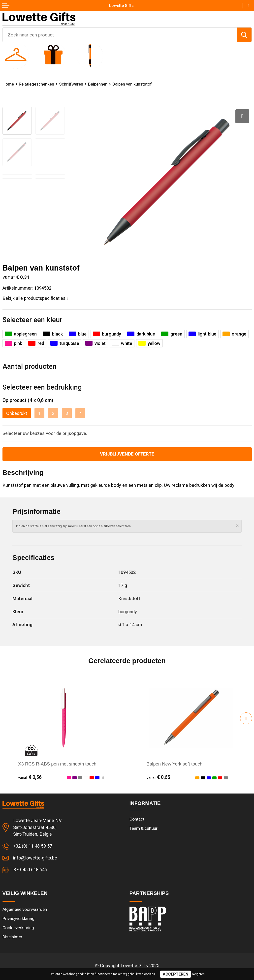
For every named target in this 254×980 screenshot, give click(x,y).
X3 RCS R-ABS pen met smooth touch (57, 764)
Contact (137, 819)
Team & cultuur (143, 828)
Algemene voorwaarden (25, 909)
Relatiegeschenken (36, 84)
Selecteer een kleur (32, 320)
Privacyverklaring (18, 919)
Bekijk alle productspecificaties (35, 298)
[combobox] (120, 35)
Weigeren (198, 974)
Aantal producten (30, 366)
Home (8, 84)
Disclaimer (12, 937)
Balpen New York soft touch (175, 764)
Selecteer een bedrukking (42, 387)
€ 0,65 (158, 777)
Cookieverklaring (18, 928)
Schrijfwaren (71, 84)
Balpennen (98, 84)
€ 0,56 (30, 777)
